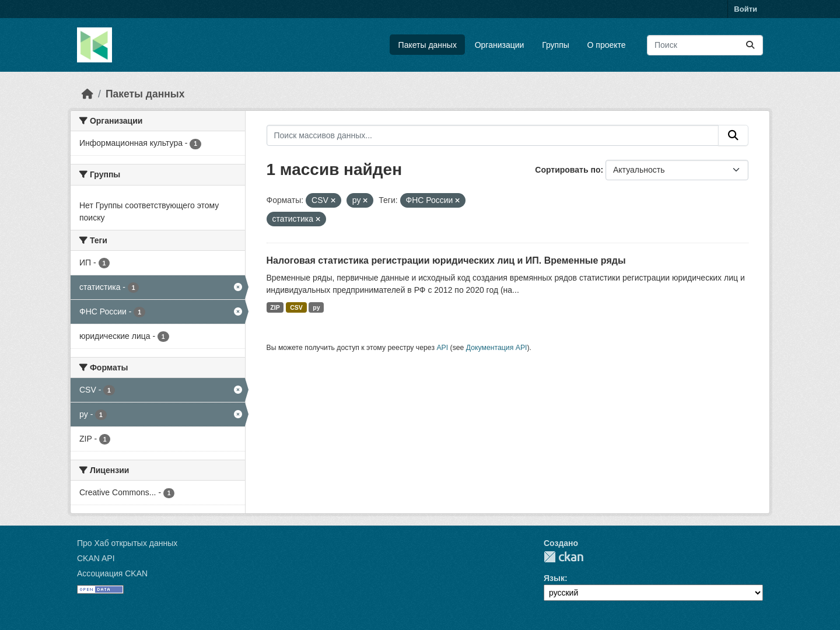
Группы (556, 45)
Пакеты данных (428, 45)
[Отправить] (750, 45)
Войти (745, 9)
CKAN (563, 557)
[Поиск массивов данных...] (705, 45)
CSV (296, 307)
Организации (500, 45)
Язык (554, 578)
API (442, 348)
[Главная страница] (87, 94)
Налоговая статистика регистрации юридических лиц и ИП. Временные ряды (446, 260)
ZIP (275, 307)
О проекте (607, 45)
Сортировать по (568, 170)
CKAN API (96, 558)
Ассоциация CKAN (112, 573)
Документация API (497, 348)
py (316, 307)
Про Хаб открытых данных (127, 543)
